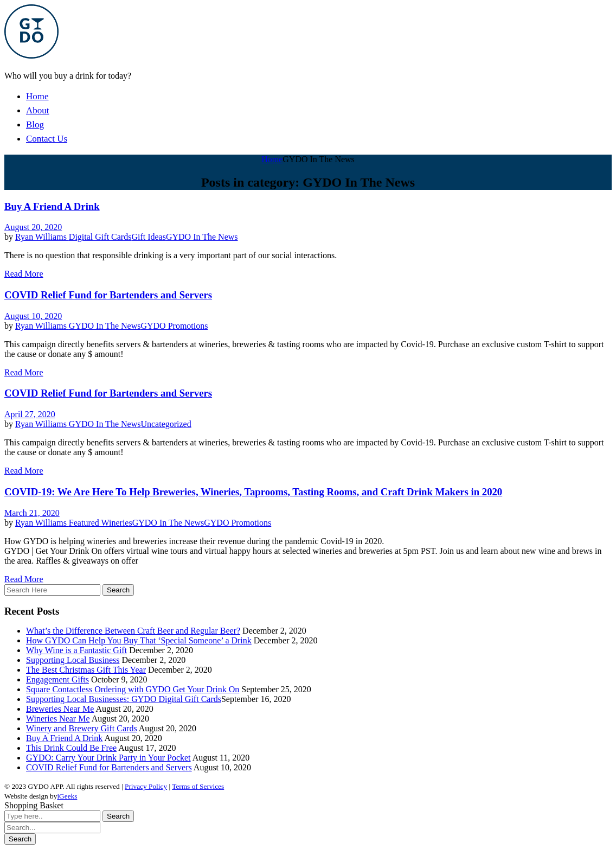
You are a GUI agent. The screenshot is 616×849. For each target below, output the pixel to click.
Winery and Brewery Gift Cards (82, 728)
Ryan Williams (42, 237)
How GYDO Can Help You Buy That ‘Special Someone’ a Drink (139, 640)
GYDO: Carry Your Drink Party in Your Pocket (108, 758)
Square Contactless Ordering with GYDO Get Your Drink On (133, 689)
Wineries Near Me (58, 719)
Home (272, 159)
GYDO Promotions (174, 326)
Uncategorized (166, 424)
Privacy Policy (146, 786)
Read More (24, 274)
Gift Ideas (149, 237)
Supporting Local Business (73, 660)
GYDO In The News (202, 237)
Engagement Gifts (57, 679)
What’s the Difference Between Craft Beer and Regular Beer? (133, 631)
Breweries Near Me (60, 709)
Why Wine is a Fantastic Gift (76, 650)
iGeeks (67, 796)
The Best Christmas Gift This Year (86, 670)
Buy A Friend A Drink (52, 206)
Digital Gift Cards (100, 237)
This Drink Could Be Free (71, 748)
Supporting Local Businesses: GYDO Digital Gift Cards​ (124, 699)
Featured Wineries (101, 523)
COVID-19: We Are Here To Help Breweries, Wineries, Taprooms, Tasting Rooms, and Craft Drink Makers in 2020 (253, 492)
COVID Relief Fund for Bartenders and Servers (108, 295)
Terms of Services (198, 786)
